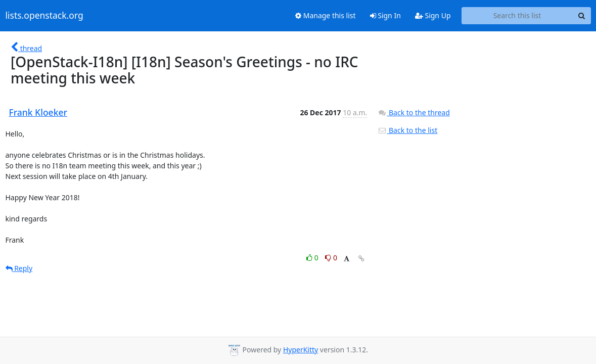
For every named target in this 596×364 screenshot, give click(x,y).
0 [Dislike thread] (331, 258)
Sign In (385, 15)
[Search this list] (517, 16)
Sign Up (433, 15)
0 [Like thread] (313, 258)
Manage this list (326, 15)
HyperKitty (301, 350)
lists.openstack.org (44, 16)
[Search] (582, 16)
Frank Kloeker (38, 112)
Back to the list (407, 130)
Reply (19, 268)
